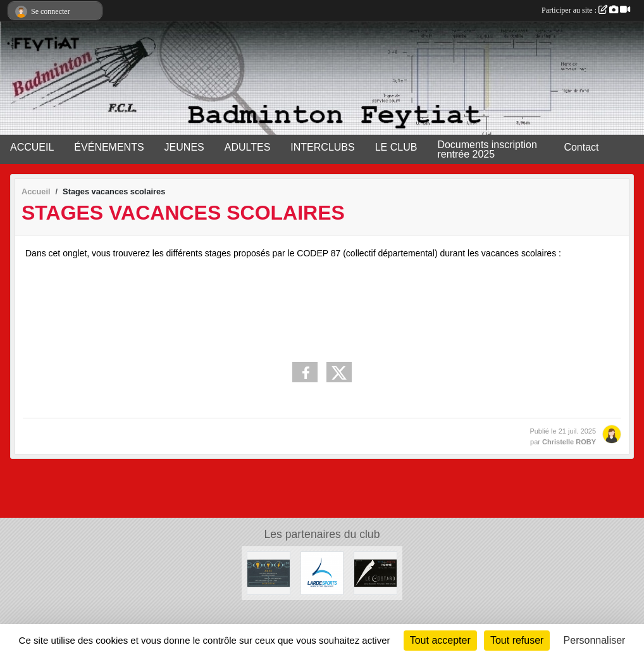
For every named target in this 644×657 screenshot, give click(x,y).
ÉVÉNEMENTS (109, 147)
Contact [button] (581, 147)
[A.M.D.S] (269, 573)
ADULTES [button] (248, 147)
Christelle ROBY (569, 442)
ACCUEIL (32, 147)
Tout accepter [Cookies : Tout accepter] (440, 640)
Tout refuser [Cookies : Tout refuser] (517, 640)
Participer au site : (586, 10)
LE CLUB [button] (396, 147)
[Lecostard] (375, 573)
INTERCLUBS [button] (322, 147)
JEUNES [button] (184, 147)
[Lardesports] (322, 573)
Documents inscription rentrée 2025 (487, 149)
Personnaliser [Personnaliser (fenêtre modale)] (595, 640)
